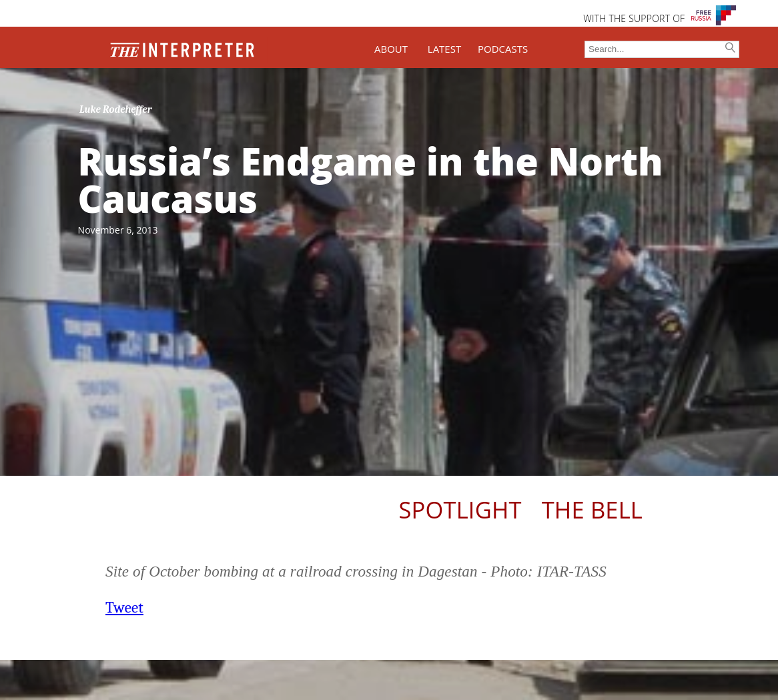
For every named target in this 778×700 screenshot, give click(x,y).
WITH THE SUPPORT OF (634, 18)
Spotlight (460, 509)
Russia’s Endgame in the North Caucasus (371, 180)
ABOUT (391, 49)
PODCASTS (503, 49)
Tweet (124, 608)
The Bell (592, 509)
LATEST (444, 49)
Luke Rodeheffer (115, 109)
